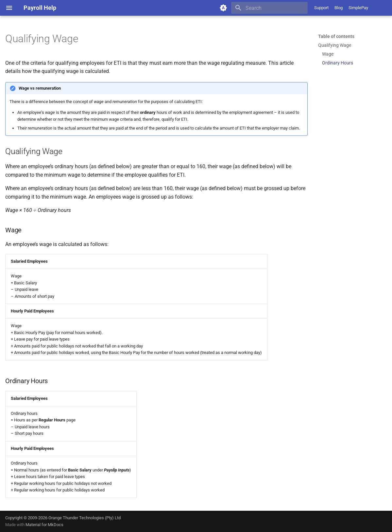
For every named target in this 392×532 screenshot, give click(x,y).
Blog (339, 8)
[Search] (269, 8)
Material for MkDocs (44, 525)
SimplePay (358, 8)
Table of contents (336, 36)
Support (321, 8)
